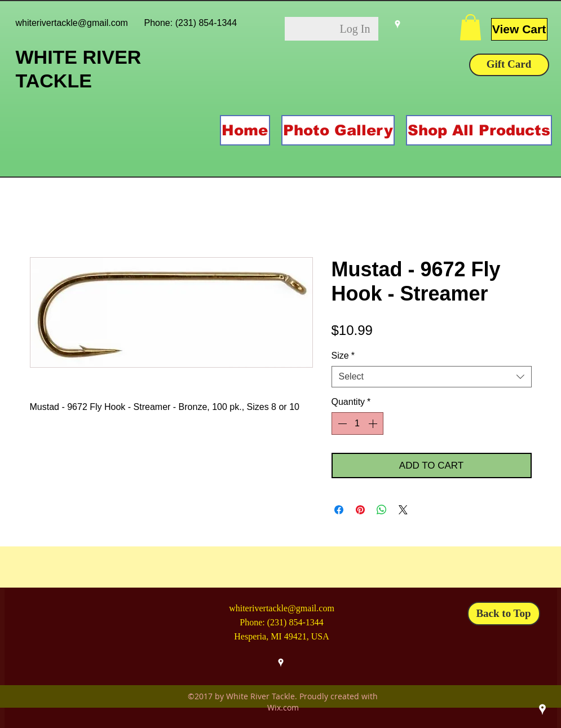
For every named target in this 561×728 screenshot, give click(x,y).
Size (343, 356)
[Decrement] (341, 423)
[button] (471, 27)
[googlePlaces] (397, 24)
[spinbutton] (357, 423)
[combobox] (432, 377)
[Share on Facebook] (339, 510)
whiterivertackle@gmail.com (72, 23)
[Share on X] (403, 510)
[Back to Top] (504, 614)
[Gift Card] (509, 65)
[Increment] (374, 423)
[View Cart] (519, 29)
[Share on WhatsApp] (382, 510)
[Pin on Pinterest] (360, 510)
